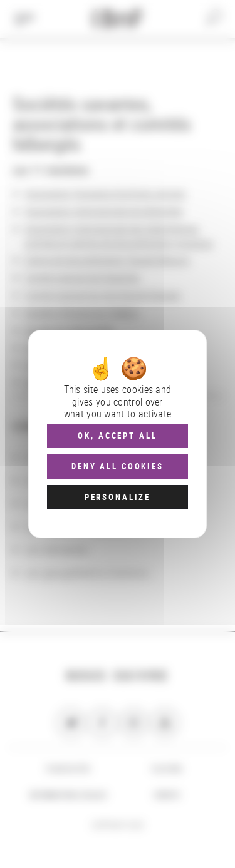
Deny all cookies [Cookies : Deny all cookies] (118, 466)
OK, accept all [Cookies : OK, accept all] (117, 436)
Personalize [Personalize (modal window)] (118, 497)
